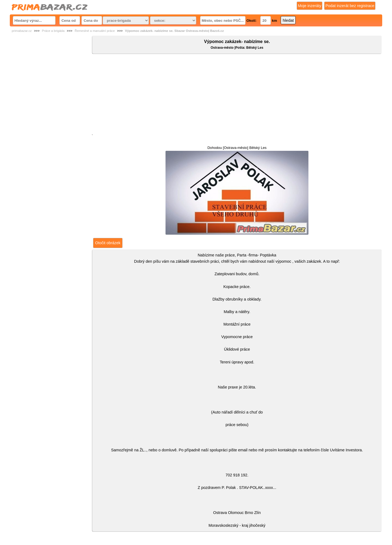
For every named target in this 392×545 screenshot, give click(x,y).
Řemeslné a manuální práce (95, 31)
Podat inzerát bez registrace (350, 6)
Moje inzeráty (310, 6)
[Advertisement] (237, 95)
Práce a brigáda (53, 31)
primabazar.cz (22, 31)
